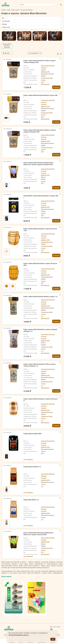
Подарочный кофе (47, 78)
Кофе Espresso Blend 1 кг (32, 467)
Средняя (44, 104)
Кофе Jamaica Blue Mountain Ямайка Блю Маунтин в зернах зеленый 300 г (38, 534)
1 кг (42, 316)
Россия (43, 80)
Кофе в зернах (15, 10)
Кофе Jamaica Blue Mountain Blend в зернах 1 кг (41, 297)
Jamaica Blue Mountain (48, 66)
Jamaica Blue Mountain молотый (7, 46)
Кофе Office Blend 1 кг (31, 500)
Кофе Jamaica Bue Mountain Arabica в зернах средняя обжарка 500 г (40, 131)
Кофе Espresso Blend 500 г (33, 434)
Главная (4, 10)
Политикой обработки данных (19, 635)
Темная (43, 70)
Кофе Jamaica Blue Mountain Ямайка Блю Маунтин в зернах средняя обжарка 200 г (38, 164)
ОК (53, 639)
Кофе (9, 10)
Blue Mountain (45, 84)
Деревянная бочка (47, 242)
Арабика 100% (45, 72)
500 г (43, 82)
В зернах (44, 68)
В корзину (56, 87)
